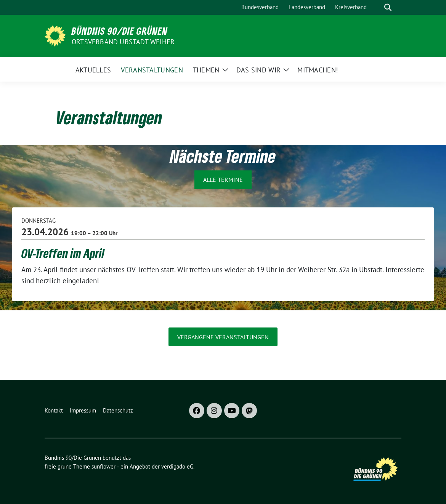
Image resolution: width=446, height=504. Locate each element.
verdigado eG (177, 466)
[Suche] (377, 7)
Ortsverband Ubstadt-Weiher (123, 42)
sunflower (103, 466)
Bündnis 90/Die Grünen (120, 31)
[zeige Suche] (388, 7)
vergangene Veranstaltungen (223, 337)
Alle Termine (223, 180)
